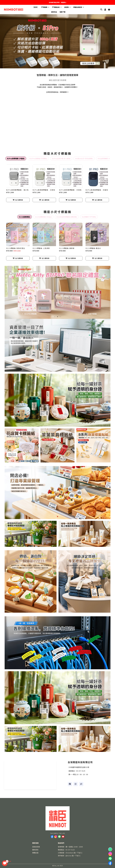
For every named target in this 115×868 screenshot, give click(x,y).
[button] (54, 66)
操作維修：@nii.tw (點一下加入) (69, 856)
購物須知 (35, 850)
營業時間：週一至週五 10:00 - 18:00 (70, 847)
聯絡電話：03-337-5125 (66, 850)
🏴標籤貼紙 (57, 7)
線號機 (67, 7)
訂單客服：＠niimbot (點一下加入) (70, 853)
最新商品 (54, 12)
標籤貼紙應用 (79, 7)
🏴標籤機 (45, 7)
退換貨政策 (36, 847)
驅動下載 (63, 12)
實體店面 (35, 853)
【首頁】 (36, 7)
